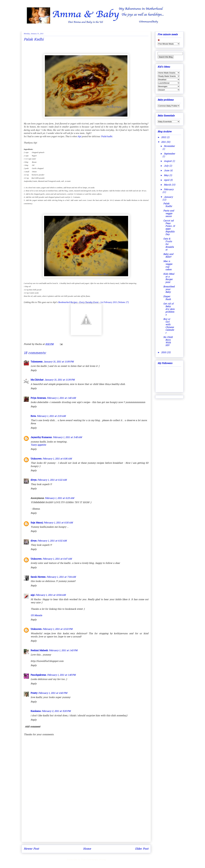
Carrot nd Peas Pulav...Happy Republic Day (169, 228)
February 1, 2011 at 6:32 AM (52, 541)
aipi (33, 595)
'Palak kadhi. (107, 136)
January (168, 197)
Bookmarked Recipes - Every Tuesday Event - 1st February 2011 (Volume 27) (93, 302)
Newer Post (31, 849)
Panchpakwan (38, 675)
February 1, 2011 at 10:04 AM (51, 595)
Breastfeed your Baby (169, 289)
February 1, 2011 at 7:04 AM (61, 577)
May (167, 176)
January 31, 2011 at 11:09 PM (59, 362)
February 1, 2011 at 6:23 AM (59, 498)
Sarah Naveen (38, 577)
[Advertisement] (86, 822)
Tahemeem (37, 362)
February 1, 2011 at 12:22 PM (58, 629)
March (168, 185)
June (167, 171)
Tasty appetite (38, 445)
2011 (164, 142)
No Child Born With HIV (168, 341)
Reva (33, 416)
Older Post (142, 849)
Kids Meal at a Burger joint (169, 278)
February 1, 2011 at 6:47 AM (57, 559)
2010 (164, 353)
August (168, 161)
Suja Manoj (37, 523)
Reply (34, 371)
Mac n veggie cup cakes (168, 266)
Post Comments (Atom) (93, 860)
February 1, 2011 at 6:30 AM (58, 523)
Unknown (36, 459)
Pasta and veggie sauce (169, 214)
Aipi (80, 136)
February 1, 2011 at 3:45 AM (67, 437)
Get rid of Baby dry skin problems (169, 309)
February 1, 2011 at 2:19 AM (51, 416)
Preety (34, 693)
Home (87, 849)
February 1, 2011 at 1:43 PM (63, 651)
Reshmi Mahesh (39, 651)
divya (34, 480)
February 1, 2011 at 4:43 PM (53, 693)
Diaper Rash (167, 298)
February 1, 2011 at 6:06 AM (57, 459)
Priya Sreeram (38, 398)
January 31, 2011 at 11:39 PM (60, 380)
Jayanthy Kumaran (41, 437)
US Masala (36, 616)
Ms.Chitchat (37, 380)
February (169, 190)
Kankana (36, 711)
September (169, 154)
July (167, 166)
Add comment (33, 727)
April (167, 180)
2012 (164, 137)
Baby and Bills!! (168, 256)
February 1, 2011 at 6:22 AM (52, 480)
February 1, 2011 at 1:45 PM (61, 675)
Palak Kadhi (168, 205)
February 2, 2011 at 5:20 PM (56, 711)
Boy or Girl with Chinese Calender (169, 326)
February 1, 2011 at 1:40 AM (61, 398)
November (169, 146)
